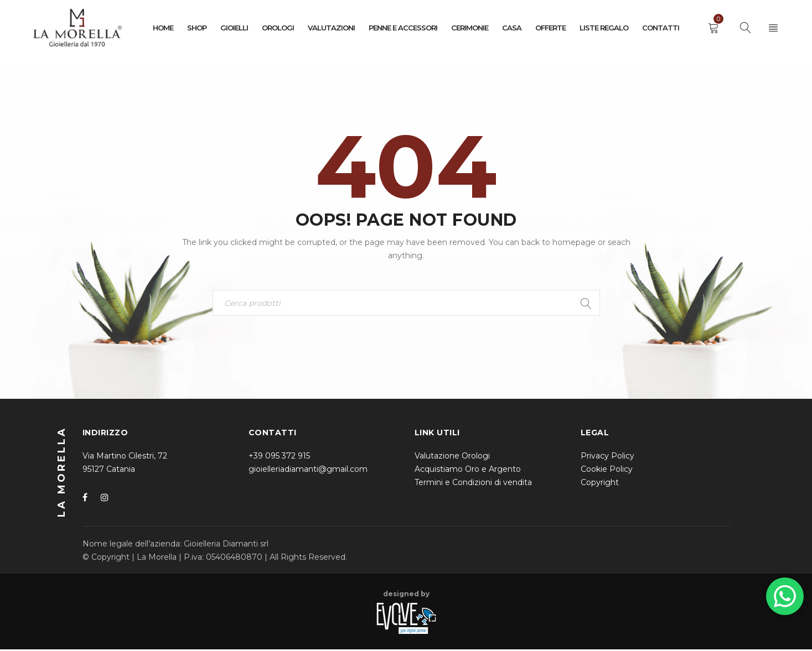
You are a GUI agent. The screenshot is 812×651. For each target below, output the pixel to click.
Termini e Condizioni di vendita (473, 484)
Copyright (600, 484)
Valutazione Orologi (452, 457)
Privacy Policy (607, 457)
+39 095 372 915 (279, 457)
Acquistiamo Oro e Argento (468, 471)
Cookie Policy (607, 471)
